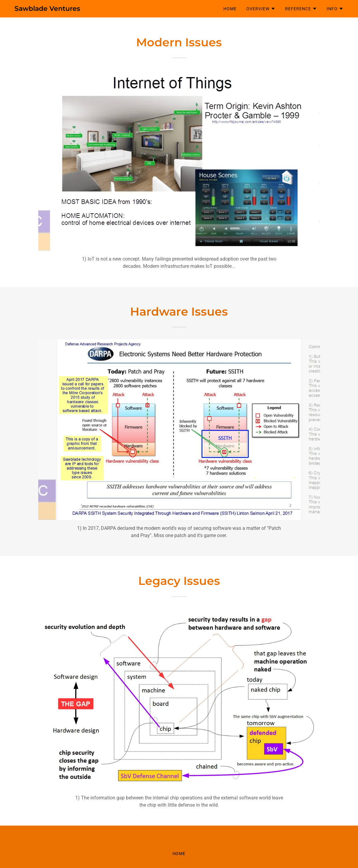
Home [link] (230, 9)
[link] (47, 9)
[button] (261, 9)
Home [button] (179, 854)
